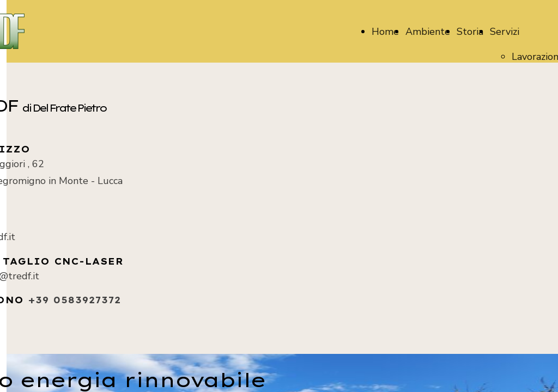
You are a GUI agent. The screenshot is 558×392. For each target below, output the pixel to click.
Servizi (505, 32)
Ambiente (428, 32)
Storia (470, 32)
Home (385, 32)
